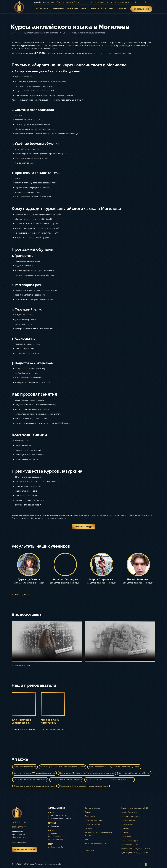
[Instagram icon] (135, 2)
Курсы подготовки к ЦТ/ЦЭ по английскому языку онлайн (114, 767)
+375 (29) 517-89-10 (19, 827)
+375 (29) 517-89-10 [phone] (121, 2)
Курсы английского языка (25, 767)
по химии (125, 832)
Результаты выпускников (94, 820)
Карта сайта (89, 850)
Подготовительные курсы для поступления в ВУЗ (45, 33)
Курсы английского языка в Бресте (66, 780)
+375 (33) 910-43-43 (55, 836)
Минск (53, 2)
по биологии (126, 836)
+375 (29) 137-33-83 (19, 822)
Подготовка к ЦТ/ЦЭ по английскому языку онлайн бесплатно (87, 773)
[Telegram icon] (145, 2)
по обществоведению (130, 845)
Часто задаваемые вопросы (95, 843)
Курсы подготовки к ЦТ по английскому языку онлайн (110, 780)
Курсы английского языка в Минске (134, 773)
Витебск (60, 2)
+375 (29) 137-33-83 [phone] (101, 2)
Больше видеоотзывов (22, 665)
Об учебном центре (92, 808)
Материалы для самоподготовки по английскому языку (84, 786)
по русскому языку (128, 820)
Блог (86, 839)
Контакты (88, 828)
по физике (125, 828)
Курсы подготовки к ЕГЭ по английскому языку (34, 773)
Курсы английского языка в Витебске (30, 780)
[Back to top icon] (153, 865)
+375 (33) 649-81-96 (55, 839)
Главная (14, 33)
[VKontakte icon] (141, 2)
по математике (127, 824)
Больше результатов (21, 594)
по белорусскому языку (130, 816)
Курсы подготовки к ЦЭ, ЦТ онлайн (135, 853)
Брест (76, 2)
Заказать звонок (141, 9)
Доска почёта (90, 816)
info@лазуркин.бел (19, 842)
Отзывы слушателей (92, 824)
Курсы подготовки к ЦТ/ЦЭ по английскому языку (62, 767)
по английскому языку (130, 812)
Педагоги (88, 812)
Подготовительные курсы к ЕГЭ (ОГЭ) (136, 849)
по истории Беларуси (130, 841)
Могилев (69, 2)
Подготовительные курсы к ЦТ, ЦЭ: (135, 808)
